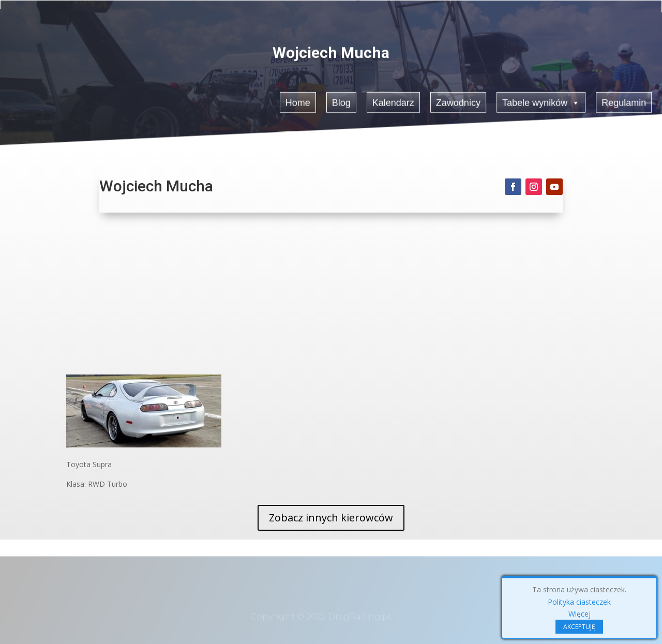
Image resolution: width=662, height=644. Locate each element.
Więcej (580, 614)
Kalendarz (394, 102)
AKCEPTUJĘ (579, 627)
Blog (341, 102)
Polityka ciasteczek (579, 602)
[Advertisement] (331, 297)
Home (297, 102)
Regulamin (625, 102)
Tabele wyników (542, 101)
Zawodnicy (459, 102)
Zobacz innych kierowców (331, 518)
